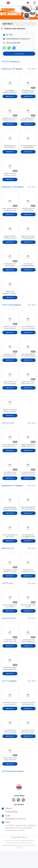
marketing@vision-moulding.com (18, 39)
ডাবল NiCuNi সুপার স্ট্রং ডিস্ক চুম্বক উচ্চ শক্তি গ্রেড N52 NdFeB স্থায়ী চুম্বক (10, 584)
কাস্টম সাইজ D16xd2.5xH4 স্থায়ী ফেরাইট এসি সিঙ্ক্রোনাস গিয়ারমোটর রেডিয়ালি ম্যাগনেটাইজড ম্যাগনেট (28, 363)
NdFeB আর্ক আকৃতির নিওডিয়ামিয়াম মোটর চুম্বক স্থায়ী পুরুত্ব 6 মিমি (10, 242)
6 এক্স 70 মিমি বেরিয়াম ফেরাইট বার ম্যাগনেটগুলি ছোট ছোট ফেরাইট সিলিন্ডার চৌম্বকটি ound (10, 748)
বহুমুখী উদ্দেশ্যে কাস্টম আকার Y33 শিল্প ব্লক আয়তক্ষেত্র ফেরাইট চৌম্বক (10, 420)
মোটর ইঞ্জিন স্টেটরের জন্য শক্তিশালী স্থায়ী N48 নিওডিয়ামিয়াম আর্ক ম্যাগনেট (28, 213)
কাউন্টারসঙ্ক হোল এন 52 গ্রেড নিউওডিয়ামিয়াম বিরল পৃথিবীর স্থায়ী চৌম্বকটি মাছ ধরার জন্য (10, 121)
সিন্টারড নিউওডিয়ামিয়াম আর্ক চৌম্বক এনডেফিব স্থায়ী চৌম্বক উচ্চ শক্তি (28, 520)
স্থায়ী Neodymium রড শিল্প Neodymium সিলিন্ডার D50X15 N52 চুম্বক (28, 92)
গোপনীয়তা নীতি (15, 855)
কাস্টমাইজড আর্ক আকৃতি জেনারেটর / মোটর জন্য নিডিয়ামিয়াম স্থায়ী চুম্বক (10, 178)
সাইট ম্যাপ (24, 855)
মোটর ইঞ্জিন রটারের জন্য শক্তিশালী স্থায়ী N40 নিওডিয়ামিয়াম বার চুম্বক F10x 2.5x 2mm (10, 270)
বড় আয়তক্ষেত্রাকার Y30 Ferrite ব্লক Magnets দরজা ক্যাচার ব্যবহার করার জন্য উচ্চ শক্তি (28, 655)
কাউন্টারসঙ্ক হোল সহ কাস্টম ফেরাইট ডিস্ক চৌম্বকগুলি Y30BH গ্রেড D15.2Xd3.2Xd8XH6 (10, 335)
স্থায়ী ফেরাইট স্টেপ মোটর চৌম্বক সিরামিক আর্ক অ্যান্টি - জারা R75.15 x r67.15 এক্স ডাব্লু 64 (10, 484)
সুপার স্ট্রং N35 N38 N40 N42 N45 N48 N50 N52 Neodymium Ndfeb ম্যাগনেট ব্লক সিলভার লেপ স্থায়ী (28, 149)
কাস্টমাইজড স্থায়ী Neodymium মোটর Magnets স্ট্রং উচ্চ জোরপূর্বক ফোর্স (10, 299)
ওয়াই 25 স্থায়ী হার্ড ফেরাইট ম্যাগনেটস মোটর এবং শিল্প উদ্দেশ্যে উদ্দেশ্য (10, 655)
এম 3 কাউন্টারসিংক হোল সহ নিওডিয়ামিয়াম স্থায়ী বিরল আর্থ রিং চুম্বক (28, 121)
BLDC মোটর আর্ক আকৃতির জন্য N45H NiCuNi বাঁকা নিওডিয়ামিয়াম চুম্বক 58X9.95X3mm (28, 242)
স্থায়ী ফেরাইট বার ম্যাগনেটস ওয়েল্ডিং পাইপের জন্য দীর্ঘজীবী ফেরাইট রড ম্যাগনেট (28, 748)
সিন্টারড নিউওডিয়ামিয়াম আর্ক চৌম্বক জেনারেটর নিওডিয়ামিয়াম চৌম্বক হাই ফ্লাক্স (10, 548)
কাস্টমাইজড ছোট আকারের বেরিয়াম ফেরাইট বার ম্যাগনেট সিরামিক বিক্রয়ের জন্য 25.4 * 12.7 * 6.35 (28, 391)
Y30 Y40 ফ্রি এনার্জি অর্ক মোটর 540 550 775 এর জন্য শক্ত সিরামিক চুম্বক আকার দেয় (10, 363)
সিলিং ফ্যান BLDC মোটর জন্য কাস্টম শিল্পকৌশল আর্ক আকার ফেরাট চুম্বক (10, 456)
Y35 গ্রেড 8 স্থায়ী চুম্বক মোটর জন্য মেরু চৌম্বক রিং (10, 620)
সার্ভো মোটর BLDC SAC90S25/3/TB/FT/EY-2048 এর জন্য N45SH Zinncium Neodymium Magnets (28, 270)
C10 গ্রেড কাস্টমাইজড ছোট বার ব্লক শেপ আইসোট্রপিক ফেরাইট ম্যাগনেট (28, 335)
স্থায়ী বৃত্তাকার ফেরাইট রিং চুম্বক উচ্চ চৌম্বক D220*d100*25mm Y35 (28, 620)
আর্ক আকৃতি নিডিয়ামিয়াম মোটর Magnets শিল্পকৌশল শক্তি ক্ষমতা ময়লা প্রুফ (28, 548)
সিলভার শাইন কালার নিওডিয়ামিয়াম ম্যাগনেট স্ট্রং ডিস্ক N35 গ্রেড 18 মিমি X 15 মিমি (28, 584)
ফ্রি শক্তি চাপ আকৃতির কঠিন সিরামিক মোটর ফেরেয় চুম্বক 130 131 (28, 484)
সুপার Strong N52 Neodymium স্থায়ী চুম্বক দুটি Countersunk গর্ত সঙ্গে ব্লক (10, 92)
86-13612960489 (11, 829)
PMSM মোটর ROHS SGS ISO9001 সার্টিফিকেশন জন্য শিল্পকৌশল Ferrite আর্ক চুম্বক (28, 456)
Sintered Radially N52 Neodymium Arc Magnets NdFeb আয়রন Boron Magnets (10, 520)
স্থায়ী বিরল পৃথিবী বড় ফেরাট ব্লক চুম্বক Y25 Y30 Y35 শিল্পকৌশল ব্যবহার (10, 777)
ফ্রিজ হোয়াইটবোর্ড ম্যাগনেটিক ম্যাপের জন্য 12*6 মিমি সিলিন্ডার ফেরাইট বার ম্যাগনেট (10, 720)
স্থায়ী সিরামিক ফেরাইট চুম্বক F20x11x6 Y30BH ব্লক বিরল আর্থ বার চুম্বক (10, 684)
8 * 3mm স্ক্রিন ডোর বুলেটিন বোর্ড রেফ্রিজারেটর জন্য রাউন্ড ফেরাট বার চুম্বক (28, 720)
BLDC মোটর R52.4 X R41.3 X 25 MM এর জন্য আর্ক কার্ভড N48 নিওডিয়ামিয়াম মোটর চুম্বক (10, 213)
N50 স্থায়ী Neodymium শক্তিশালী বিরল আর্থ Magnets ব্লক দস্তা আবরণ (10, 149)
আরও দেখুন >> (32, 69)
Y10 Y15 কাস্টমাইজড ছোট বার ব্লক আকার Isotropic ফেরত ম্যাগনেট (10, 391)
